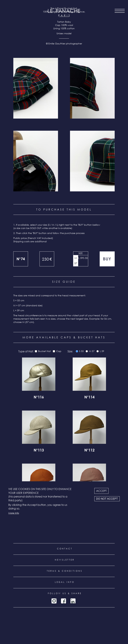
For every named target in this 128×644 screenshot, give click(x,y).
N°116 (39, 398)
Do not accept (107, 499)
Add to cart (107, 259)
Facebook (63, 601)
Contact (65, 549)
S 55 (85, 258)
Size (81, 253)
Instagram (54, 601)
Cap (59, 351)
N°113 (39, 451)
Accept (101, 491)
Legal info (65, 582)
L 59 (81, 258)
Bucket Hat (44, 351)
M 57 (76, 261)
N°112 (89, 451)
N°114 (89, 398)
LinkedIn (73, 601)
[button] (36, 88)
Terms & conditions (65, 571)
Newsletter (65, 560)
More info (14, 513)
